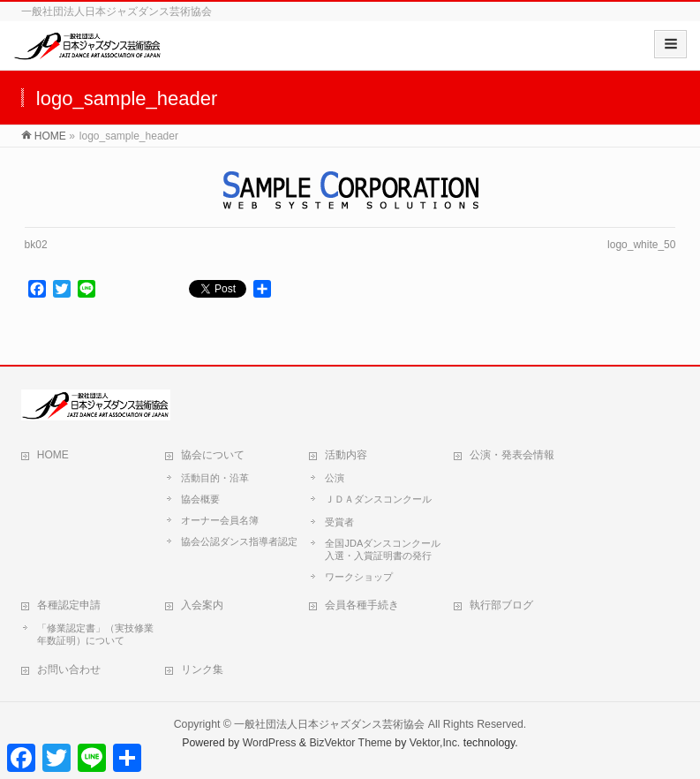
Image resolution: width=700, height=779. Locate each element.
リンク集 (202, 669)
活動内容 (346, 455)
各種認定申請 (69, 605)
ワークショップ (359, 577)
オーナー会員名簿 (220, 520)
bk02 (36, 245)
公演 (335, 478)
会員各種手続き (362, 605)
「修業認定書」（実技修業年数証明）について (95, 634)
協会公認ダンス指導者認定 (239, 541)
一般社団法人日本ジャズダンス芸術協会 (329, 724)
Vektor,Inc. (435, 743)
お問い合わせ (69, 669)
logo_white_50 (641, 245)
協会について (213, 455)
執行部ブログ (501, 605)
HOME (53, 455)
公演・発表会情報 (512, 455)
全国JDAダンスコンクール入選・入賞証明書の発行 (383, 549)
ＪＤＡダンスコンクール (378, 499)
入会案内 (202, 605)
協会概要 (200, 499)
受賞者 (339, 522)
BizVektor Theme (350, 743)
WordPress (270, 743)
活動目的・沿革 (215, 478)
